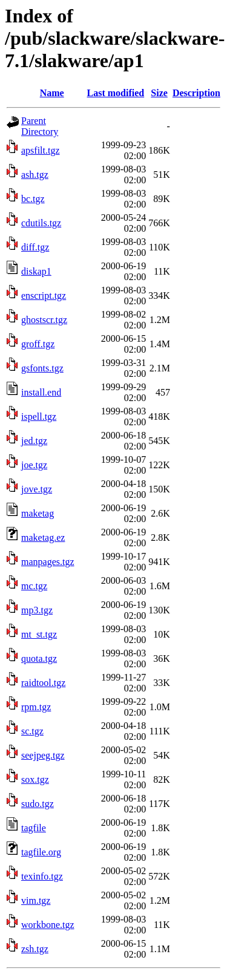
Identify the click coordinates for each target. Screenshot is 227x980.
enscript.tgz (44, 296)
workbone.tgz (48, 925)
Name (52, 93)
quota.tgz (39, 658)
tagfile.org (41, 852)
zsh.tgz (35, 949)
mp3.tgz (37, 610)
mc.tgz (34, 586)
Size (159, 93)
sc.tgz (32, 731)
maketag (38, 513)
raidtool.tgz (43, 683)
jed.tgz (34, 441)
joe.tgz (34, 465)
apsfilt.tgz (41, 150)
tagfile (34, 828)
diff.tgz (35, 247)
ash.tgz (35, 175)
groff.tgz (38, 344)
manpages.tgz (48, 562)
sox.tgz (35, 779)
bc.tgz (33, 199)
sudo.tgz (38, 804)
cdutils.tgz (41, 223)
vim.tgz (36, 900)
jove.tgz (37, 489)
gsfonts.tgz (42, 368)
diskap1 (36, 271)
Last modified (116, 93)
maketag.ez (43, 537)
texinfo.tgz (42, 876)
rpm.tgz (36, 707)
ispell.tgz (39, 416)
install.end (41, 392)
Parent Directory (40, 126)
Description (196, 93)
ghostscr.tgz (44, 320)
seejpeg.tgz (43, 755)
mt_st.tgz (39, 634)
